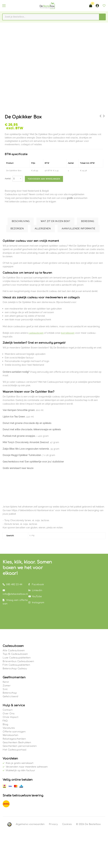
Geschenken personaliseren (20, 746)
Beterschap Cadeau (15, 669)
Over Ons (9, 714)
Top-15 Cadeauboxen (15, 654)
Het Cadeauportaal (15, 750)
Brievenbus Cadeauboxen (18, 661)
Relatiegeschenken (14, 739)
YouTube (35, 596)
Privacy (53, 824)
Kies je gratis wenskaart (20, 763)
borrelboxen (68, 333)
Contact (8, 710)
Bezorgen (17, 229)
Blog (5, 724)
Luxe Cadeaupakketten (17, 658)
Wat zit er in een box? (55, 221)
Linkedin (35, 590)
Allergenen (43, 229)
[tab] (22, 221)
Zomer (7, 686)
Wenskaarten (10, 735)
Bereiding (88, 221)
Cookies (67, 824)
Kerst (6, 682)
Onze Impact (10, 717)
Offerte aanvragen (14, 732)
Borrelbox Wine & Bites (104, 118)
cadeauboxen (36, 333)
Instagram (36, 603)
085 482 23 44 (12, 584)
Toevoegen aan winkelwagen (44, 179)
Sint (5, 689)
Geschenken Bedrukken (17, 743)
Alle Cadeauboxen (14, 651)
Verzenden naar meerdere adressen (27, 767)
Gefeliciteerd (10, 697)
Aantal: (8, 179)
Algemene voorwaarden (30, 824)
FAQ (5, 721)
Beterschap (10, 693)
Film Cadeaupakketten (16, 665)
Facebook (36, 584)
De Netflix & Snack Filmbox (101, 118)
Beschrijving (21, 221)
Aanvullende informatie (79, 229)
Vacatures (9, 728)
